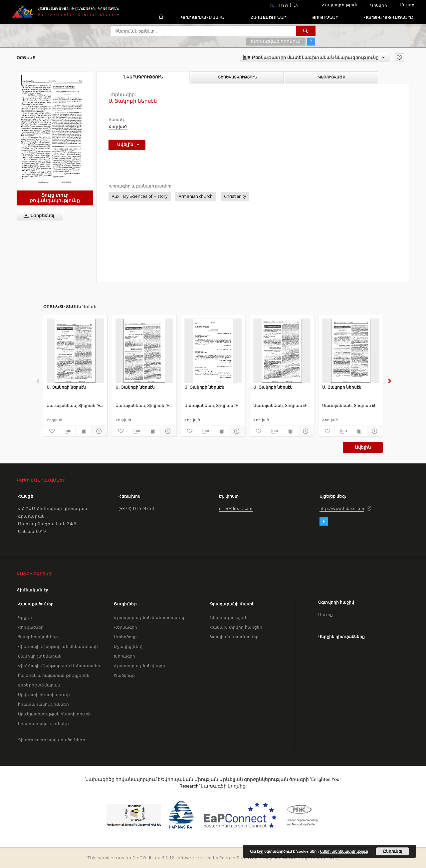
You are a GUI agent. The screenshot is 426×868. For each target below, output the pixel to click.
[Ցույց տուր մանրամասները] (98, 431)
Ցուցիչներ (325, 17)
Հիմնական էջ (32, 590)
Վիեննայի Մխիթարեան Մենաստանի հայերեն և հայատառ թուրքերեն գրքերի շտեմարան (59, 675)
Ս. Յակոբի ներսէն (66, 387)
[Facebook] (324, 522)
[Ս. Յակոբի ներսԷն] (213, 351)
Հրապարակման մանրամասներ (150, 618)
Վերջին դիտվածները (389, 17)
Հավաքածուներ (268, 17)
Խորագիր (124, 656)
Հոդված (118, 126)
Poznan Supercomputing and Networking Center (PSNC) (279, 858)
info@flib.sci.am (236, 508)
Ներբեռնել (38, 216)
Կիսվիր (379, 5)
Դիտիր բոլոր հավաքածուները (52, 740)
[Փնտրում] (306, 31)
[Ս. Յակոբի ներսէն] (75, 351)
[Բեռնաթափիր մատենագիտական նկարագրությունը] (67, 431)
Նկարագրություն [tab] (143, 77)
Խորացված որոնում (276, 41)
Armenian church (196, 196)
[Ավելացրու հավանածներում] (399, 58)
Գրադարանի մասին (203, 17)
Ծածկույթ (124, 675)
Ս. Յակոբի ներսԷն (204, 387)
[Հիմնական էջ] (161, 17)
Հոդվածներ (31, 627)
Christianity (235, 196)
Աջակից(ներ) (128, 646)
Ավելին (363, 447)
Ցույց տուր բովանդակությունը (55, 198)
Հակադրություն (340, 5)
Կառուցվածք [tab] (332, 77)
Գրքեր (25, 618)
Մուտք (407, 5)
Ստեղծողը (125, 637)
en (296, 5)
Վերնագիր (125, 627)
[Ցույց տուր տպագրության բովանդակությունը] (83, 431)
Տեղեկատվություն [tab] (237, 77)
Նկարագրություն (229, 618)
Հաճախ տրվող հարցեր (236, 627)
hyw (284, 5)
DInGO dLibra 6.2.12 (153, 858)
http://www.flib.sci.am (342, 508)
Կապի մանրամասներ (234, 637)
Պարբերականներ (38, 637)
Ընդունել (393, 851)
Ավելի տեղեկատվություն (344, 851)
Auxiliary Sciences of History (140, 196)
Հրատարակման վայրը (139, 666)
